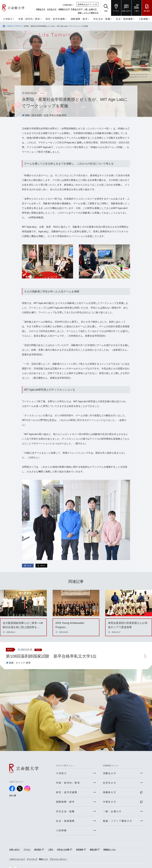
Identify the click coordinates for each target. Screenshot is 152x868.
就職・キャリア (17, 663)
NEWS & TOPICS (14, 26)
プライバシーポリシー (58, 860)
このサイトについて (17, 860)
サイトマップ (32, 860)
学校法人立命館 (63, 850)
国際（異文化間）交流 (37, 115)
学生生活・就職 (102, 19)
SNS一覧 (13, 795)
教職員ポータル (110, 850)
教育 (28, 663)
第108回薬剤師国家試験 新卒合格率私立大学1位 (51, 656)
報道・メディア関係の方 (88, 13)
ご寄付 (51, 850)
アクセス (27, 850)
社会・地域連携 (124, 19)
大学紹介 (8, 19)
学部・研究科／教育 (29, 19)
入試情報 (143, 19)
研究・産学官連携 (55, 19)
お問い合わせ (14, 850)
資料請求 (38, 850)
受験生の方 (41, 9)
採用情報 (80, 850)
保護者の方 (63, 9)
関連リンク (43, 860)
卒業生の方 (76, 9)
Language (67, 4)
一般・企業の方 (90, 9)
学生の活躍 (55, 115)
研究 (64, 115)
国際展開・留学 (79, 19)
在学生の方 (52, 9)
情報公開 (93, 850)
